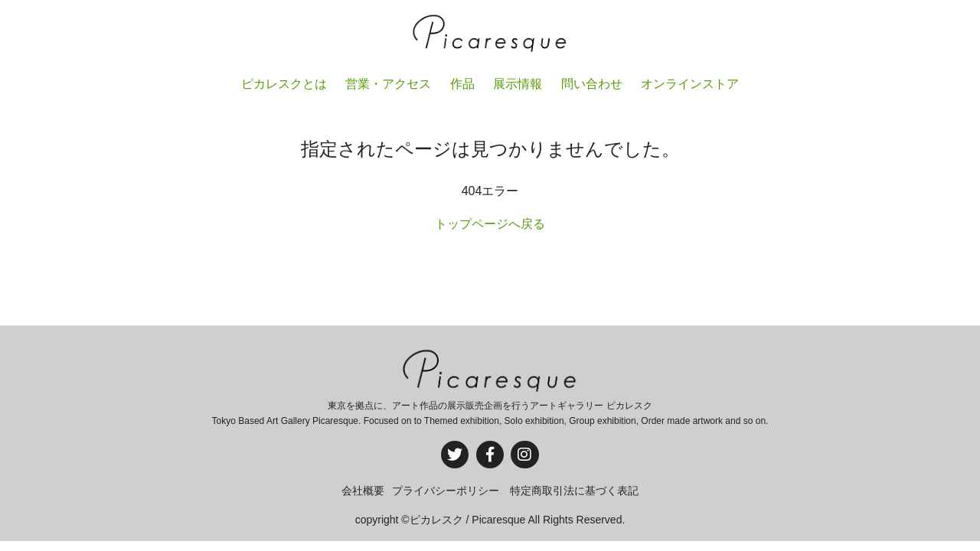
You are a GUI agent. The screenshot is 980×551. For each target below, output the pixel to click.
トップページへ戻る (490, 224)
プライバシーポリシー (446, 491)
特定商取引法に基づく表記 (574, 491)
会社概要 (363, 491)
